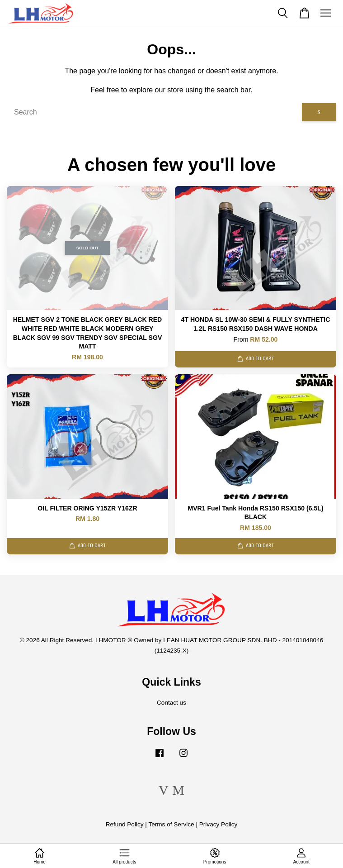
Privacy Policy (218, 824)
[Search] (154, 112)
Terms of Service (171, 824)
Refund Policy (125, 824)
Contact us (171, 703)
